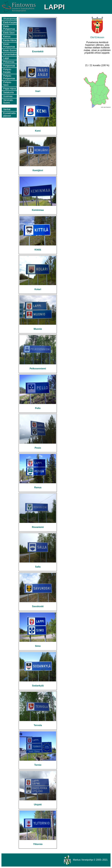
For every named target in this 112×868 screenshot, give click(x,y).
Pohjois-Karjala (7, 71)
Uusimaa (8, 96)
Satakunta (8, 92)
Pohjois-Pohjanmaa (9, 77)
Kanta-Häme (10, 40)
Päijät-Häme (10, 89)
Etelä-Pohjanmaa (9, 28)
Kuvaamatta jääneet (9, 114)
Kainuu (7, 37)
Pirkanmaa (9, 62)
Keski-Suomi (10, 50)
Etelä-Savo (9, 33)
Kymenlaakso (10, 54)
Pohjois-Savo (7, 84)
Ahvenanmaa (10, 19)
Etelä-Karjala (10, 23)
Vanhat (7, 109)
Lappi (6, 58)
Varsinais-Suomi (8, 101)
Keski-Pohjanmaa (9, 45)
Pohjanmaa (9, 66)
